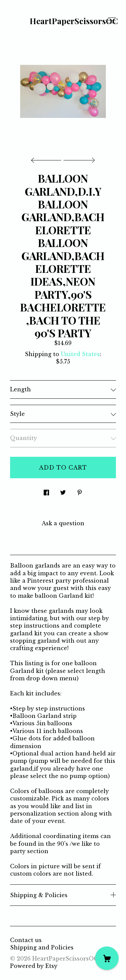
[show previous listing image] (48, 158)
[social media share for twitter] (63, 491)
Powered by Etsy (34, 966)
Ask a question (63, 523)
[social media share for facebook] (46, 491)
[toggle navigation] (112, 20)
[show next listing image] (78, 158)
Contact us (26, 940)
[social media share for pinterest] (80, 491)
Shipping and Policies (42, 947)
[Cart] (107, 958)
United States (80, 354)
